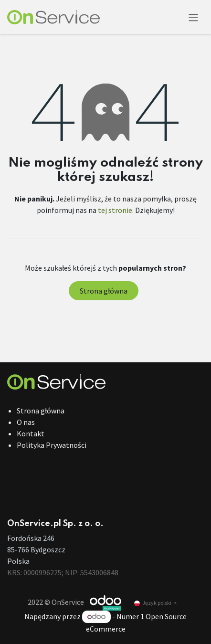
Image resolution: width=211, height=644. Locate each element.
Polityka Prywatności (52, 445)
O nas (26, 422)
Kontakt (31, 433)
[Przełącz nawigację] (193, 17)
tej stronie (115, 210)
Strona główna (104, 291)
